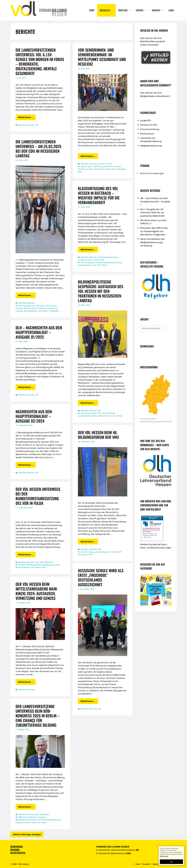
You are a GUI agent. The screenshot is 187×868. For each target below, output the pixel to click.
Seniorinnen (99, 169)
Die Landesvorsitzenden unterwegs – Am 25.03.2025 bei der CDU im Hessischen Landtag (38, 149)
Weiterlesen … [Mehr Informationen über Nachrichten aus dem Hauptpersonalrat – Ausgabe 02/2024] (26, 465)
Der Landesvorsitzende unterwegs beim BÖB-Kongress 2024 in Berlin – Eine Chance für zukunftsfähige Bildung (38, 716)
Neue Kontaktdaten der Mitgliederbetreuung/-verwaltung (153, 242)
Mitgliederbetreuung (151, 146)
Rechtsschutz (147, 134)
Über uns (126, 10)
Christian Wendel (23, 308)
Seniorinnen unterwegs (115, 169)
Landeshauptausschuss (108, 257)
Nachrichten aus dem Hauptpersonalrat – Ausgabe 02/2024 (34, 416)
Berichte (31, 125)
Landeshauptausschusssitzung (108, 262)
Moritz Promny (105, 416)
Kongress (42, 817)
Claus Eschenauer (39, 308)
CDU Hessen (51, 306)
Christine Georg (88, 552)
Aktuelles (108, 10)
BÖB (20, 817)
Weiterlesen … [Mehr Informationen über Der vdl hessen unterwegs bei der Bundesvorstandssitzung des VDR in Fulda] (26, 555)
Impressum (158, 864)
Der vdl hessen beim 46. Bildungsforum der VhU (98, 435)
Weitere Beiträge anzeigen (27, 834)
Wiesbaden (54, 311)
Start (92, 10)
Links (171, 10)
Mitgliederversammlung (26, 820)
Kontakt (159, 10)
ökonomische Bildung (47, 820)
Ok (171, 862)
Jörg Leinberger (31, 311)
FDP (99, 413)
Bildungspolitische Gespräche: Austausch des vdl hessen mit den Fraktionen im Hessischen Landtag (101, 291)
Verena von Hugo (39, 822)
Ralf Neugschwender (103, 166)
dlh (37, 395)
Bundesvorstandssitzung (44, 565)
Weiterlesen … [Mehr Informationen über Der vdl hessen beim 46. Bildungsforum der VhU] (88, 542)
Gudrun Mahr (87, 166)
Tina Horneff (116, 552)
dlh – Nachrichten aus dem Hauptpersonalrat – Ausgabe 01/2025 (39, 332)
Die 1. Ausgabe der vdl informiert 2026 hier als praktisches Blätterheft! (153, 213)
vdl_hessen (83, 554)
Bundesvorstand (25, 565)
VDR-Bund (49, 562)
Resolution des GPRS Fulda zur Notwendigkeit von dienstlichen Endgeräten (154, 231)
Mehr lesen (164, 856)
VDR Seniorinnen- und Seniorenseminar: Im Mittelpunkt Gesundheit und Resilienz (102, 57)
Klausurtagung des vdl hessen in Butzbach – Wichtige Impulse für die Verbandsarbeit (99, 195)
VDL (37, 125)
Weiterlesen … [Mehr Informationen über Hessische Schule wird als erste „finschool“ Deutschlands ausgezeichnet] (88, 701)
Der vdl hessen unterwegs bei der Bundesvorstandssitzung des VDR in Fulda (38, 496)
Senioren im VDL (105, 164)
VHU (90, 554)
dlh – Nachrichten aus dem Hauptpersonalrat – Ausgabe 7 (155, 201)
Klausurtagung (87, 262)
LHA (95, 265)
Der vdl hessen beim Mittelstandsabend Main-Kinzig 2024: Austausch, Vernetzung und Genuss (37, 591)
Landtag (94, 416)
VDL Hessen (44, 311)
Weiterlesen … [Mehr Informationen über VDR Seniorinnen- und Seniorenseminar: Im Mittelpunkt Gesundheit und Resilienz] (88, 156)
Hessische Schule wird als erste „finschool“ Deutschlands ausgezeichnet (101, 577)
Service (143, 10)
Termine (96, 260)
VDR (80, 172)
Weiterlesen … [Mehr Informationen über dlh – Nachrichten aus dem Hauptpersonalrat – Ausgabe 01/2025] (26, 387)
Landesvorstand (85, 260)
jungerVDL (146, 120)
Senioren (117, 166)
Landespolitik (84, 416)
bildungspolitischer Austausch (32, 306)
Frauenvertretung (150, 129)
